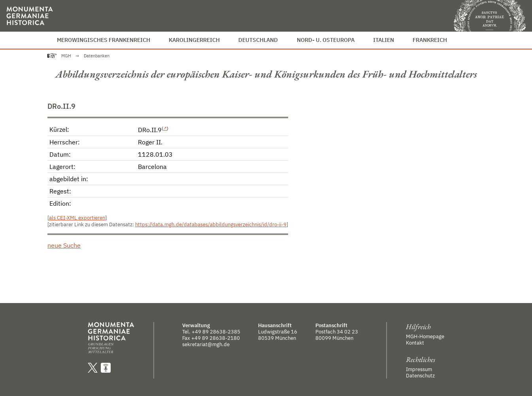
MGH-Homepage (425, 336)
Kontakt (415, 343)
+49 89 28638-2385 (216, 332)
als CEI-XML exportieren (77, 218)
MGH (66, 56)
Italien (384, 40)
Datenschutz (420, 375)
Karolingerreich (194, 40)
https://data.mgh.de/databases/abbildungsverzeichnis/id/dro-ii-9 (211, 225)
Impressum (419, 369)
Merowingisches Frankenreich (104, 40)
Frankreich (430, 40)
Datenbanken (97, 56)
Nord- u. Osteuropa (326, 40)
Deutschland (258, 40)
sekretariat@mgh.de (206, 344)
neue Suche (64, 245)
